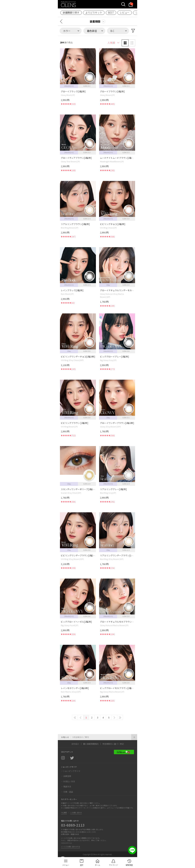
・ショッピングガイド (71, 771)
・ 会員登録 (66, 776)
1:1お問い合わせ (76, 813)
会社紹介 (75, 744)
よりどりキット (94, 13)
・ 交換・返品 (67, 792)
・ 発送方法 (66, 786)
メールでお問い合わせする (71, 847)
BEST (111, 13)
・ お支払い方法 (68, 781)
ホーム (97, 865)
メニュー (66, 865)
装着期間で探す (71, 13)
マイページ (113, 865)
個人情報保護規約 (91, 744)
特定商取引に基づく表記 (113, 744)
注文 (82, 865)
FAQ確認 (64, 813)
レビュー (124, 13)
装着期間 (95, 21)
